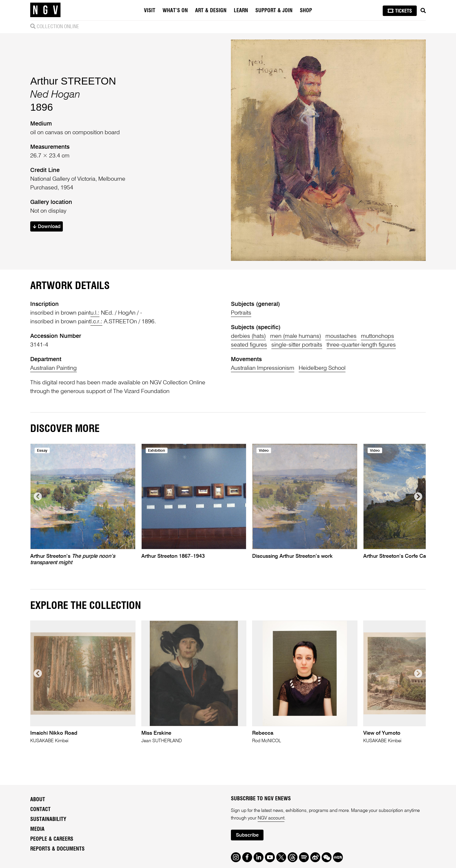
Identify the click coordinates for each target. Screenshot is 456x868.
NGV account (271, 818)
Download (47, 227)
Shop (306, 11)
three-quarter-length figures (361, 345)
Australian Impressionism (263, 368)
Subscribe (247, 835)
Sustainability (48, 819)
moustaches (341, 336)
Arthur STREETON (73, 81)
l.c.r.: (96, 322)
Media (37, 829)
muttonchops (377, 336)
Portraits (241, 313)
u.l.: (95, 313)
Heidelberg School (322, 368)
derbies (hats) (248, 336)
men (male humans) (296, 336)
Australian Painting (54, 368)
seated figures (249, 345)
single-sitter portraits (297, 345)
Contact (40, 810)
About (38, 800)
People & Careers (52, 839)
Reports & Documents (57, 849)
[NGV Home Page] (45, 10)
